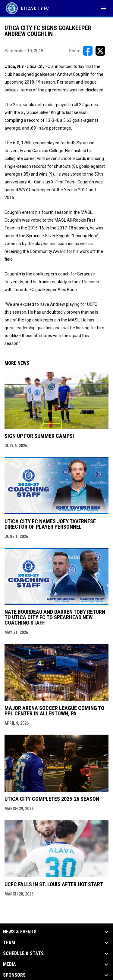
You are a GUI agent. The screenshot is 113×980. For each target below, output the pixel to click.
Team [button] (9, 943)
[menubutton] (103, 8)
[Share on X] (100, 51)
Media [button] (9, 964)
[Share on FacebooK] (88, 51)
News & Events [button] (20, 932)
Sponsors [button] (14, 975)
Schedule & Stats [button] (23, 954)
